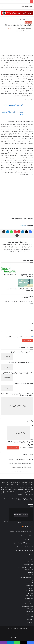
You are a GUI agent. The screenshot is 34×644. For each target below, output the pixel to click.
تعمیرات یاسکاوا (30, 596)
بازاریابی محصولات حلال (26, 535)
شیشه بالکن (30, 593)
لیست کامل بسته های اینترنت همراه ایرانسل (22, 352)
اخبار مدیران (26, 19)
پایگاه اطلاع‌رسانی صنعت (28, 482)
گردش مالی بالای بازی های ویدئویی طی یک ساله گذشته (26, 275)
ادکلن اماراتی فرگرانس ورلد (27, 564)
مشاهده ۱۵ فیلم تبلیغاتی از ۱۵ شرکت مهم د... (22, 551)
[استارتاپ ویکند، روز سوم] (9, 283)
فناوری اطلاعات (19, 19)
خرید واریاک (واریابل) (28, 562)
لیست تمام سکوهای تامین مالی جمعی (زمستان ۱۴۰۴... (20, 459)
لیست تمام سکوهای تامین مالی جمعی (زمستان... (21, 531)
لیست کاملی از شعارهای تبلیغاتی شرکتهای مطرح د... (20, 463)
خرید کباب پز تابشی (29, 591)
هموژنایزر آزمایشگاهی (28, 570)
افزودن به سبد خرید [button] (13, 448)
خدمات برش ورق (29, 572)
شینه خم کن (30, 601)
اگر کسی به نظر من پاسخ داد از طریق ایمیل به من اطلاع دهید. (19, 337)
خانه (31, 19)
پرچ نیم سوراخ (30, 619)
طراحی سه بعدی (29, 612)
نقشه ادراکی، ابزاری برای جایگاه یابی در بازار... (22, 467)
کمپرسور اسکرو (30, 588)
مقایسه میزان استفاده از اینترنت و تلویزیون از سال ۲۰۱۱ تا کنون (18, 373)
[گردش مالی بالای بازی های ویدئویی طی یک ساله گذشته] (25, 269)
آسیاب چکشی (30, 622)
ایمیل (31, 330)
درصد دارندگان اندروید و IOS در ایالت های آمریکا (21, 362)
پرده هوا (31, 580)
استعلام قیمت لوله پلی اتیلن (27, 606)
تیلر (32, 559)
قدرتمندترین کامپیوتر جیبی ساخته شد (13, 105)
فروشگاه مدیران (25, 493)
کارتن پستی (30, 617)
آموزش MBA (30, 609)
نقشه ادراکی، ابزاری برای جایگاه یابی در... (23, 547)
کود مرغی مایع (30, 583)
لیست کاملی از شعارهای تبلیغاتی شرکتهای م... (22, 543)
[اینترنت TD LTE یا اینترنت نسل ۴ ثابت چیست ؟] (25, 283)
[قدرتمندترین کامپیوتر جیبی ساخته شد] (28, 107)
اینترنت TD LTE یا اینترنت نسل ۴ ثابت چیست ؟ (25, 290)
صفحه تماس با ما (6, 498)
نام (32, 323)
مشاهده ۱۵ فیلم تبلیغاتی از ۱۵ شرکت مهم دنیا (22, 471)
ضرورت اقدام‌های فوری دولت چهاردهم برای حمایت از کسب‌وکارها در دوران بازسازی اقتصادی (17, 395)
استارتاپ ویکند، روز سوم (11, 289)
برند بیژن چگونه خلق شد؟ (26, 539)
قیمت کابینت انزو (29, 575)
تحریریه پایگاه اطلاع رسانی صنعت (25, 28)
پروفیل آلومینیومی (29, 614)
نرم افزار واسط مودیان (28, 604)
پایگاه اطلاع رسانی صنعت (12, 628)
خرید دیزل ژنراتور (29, 585)
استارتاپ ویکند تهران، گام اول (10, 274)
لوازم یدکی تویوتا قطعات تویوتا (26, 578)
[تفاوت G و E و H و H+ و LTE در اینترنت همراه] (28, 114)
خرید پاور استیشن (29, 598)
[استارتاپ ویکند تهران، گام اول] (9, 269)
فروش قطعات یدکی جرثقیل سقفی (26, 567)
